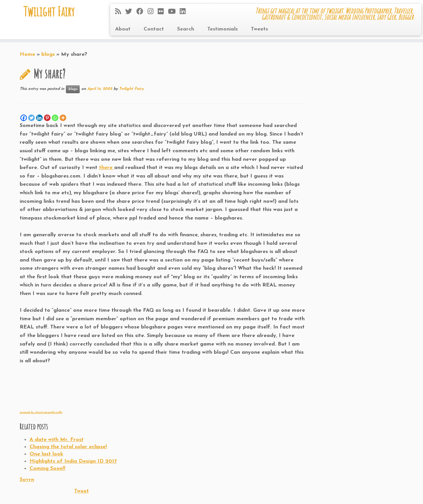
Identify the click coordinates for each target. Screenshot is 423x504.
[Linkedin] (39, 118)
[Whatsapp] (55, 118)
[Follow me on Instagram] (153, 12)
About (123, 29)
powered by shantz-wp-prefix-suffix (41, 412)
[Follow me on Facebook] (142, 12)
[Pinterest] (47, 118)
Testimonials (222, 29)
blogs (48, 54)
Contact (154, 29)
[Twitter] (31, 118)
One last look (46, 454)
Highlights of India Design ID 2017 (73, 461)
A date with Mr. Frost (57, 440)
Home (27, 54)
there (107, 168)
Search (186, 29)
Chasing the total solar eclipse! (68, 447)
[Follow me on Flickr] (163, 12)
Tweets (259, 29)
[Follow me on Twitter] (131, 12)
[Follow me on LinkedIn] (185, 12)
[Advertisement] (96, 392)
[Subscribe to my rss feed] (120, 12)
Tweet (81, 491)
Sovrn (27, 480)
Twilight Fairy (49, 11)
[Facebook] (24, 118)
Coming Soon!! (47, 469)
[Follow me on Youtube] (174, 12)
